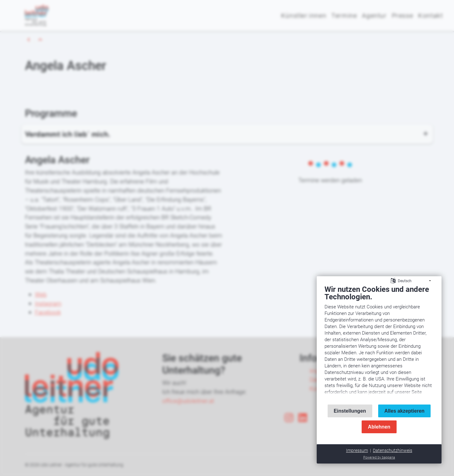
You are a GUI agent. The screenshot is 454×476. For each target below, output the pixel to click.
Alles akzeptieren (405, 411)
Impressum (357, 450)
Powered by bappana (379, 457)
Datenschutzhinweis (393, 450)
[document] (379, 342)
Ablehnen (379, 427)
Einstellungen (350, 411)
